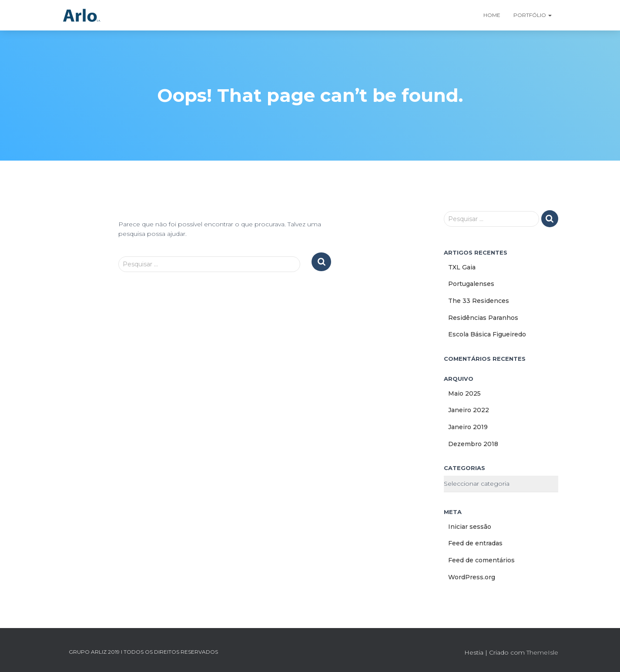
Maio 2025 (464, 393)
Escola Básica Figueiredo (487, 334)
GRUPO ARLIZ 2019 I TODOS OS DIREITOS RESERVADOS (143, 652)
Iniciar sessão (470, 527)
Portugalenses (471, 284)
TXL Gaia (462, 267)
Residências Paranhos (483, 318)
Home (492, 15)
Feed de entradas (475, 543)
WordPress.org (472, 577)
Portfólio (533, 15)
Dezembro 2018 (473, 444)
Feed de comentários (481, 560)
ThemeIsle (542, 652)
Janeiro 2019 (468, 427)
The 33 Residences (479, 301)
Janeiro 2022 (469, 410)
